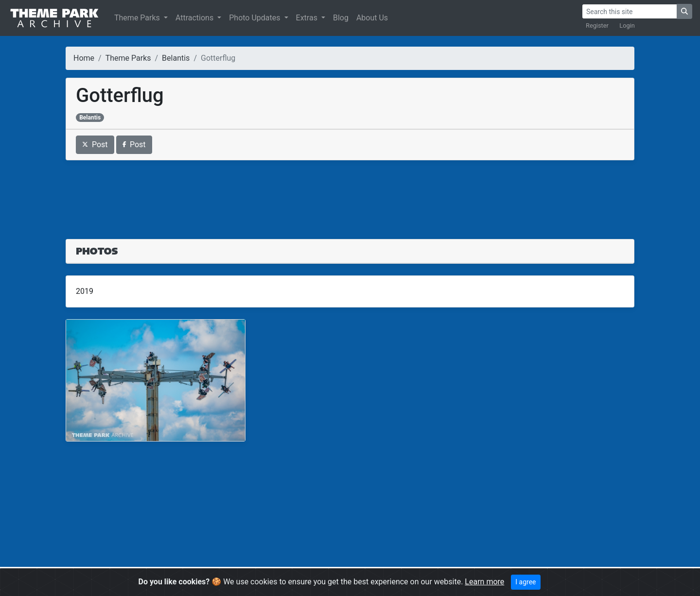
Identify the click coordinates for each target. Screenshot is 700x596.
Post (95, 145)
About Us (372, 18)
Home (84, 58)
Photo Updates (255, 18)
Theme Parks (138, 18)
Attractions (195, 18)
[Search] (630, 11)
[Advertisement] (350, 194)
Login (627, 26)
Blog (341, 18)
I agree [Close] (525, 582)
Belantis (176, 58)
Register (597, 26)
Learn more (484, 582)
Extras (308, 18)
